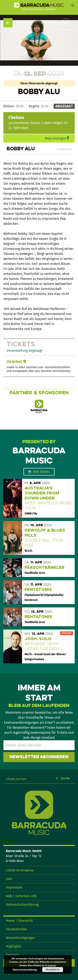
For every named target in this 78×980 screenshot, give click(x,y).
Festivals (12, 955)
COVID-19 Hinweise (20, 870)
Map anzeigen (55, 138)
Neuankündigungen (20, 938)
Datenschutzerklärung (22, 905)
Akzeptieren (53, 970)
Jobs (9, 879)
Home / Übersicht (19, 921)
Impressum (14, 887)
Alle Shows (41, 472)
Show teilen (66, 30)
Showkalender (17, 929)
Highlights (13, 946)
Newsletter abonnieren (39, 757)
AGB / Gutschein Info (21, 896)
